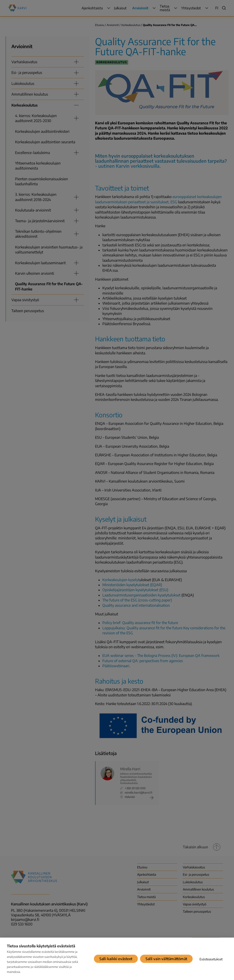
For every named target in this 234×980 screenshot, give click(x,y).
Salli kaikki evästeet (116, 959)
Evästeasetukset (211, 959)
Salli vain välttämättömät (166, 959)
